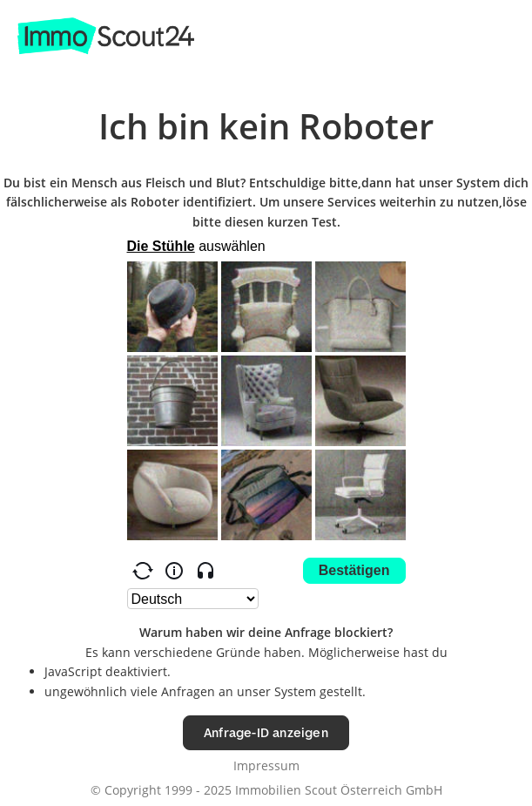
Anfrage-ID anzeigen (266, 732)
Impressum (266, 765)
